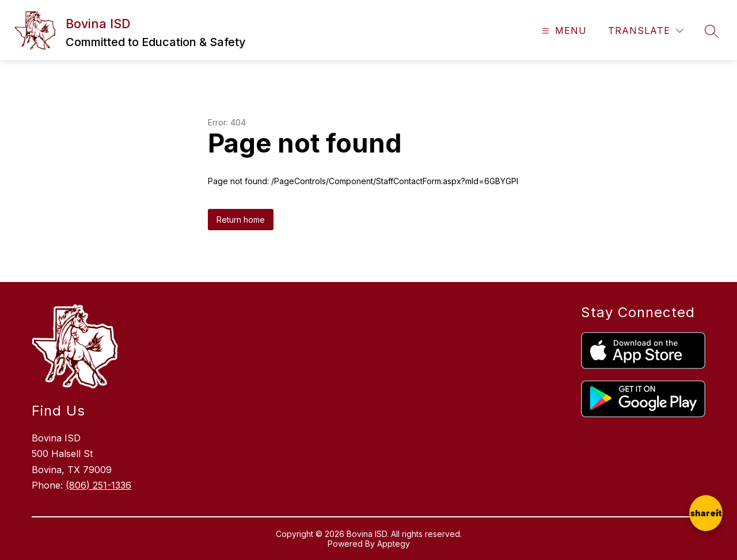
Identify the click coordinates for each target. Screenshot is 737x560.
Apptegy (394, 544)
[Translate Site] (646, 31)
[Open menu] (563, 31)
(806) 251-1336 (98, 485)
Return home (241, 220)
